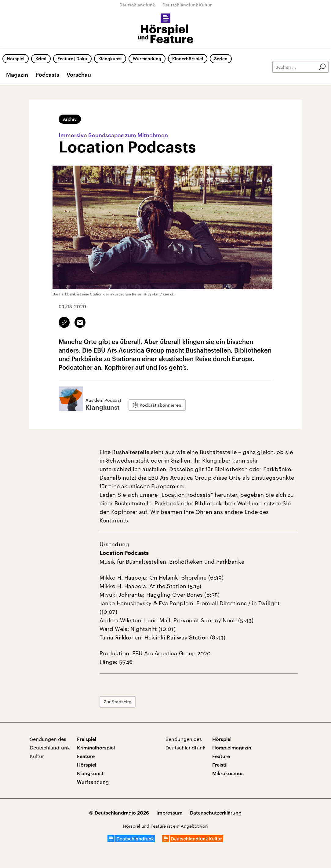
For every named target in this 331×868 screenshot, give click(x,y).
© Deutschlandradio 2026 (119, 813)
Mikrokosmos (228, 773)
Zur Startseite (118, 702)
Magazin (17, 75)
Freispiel (87, 739)
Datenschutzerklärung (216, 813)
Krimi (41, 59)
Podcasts (47, 75)
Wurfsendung (147, 59)
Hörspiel (16, 59)
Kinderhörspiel (188, 59)
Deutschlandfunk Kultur (187, 5)
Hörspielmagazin (232, 747)
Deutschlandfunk (137, 5)
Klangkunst (110, 59)
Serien (221, 59)
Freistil (220, 765)
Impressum (169, 813)
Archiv (70, 119)
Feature (86, 756)
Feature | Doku (72, 59)
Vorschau (79, 75)
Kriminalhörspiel (96, 747)
